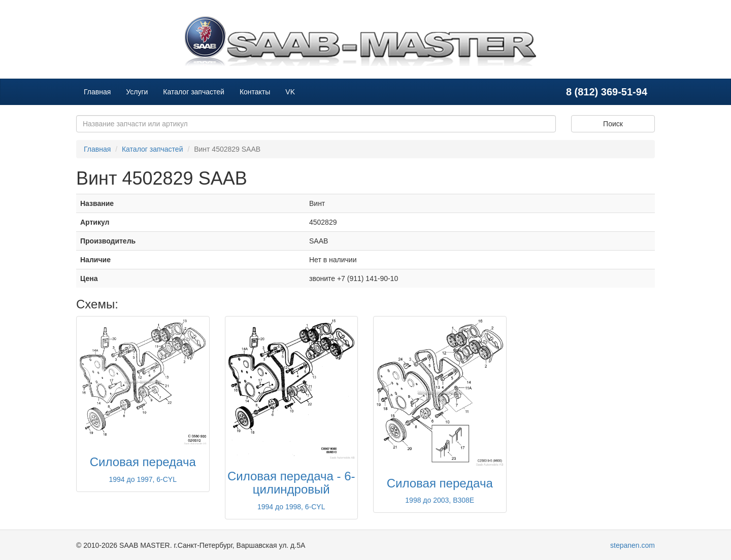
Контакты (255, 92)
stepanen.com (633, 545)
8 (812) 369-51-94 (607, 92)
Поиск (613, 124)
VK (290, 92)
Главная (97, 92)
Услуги (137, 92)
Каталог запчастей (194, 92)
